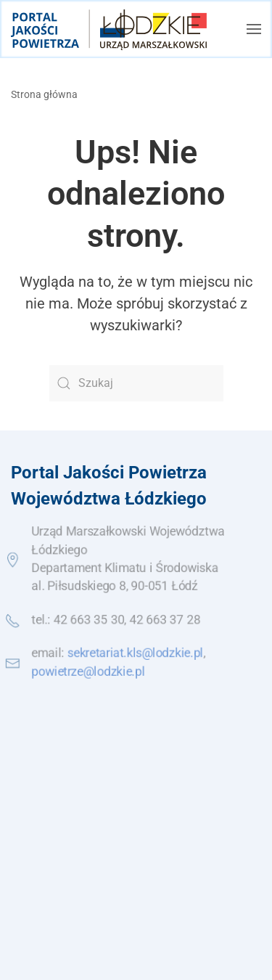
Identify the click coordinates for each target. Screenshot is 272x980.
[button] (254, 29)
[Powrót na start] (109, 29)
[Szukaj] (136, 383)
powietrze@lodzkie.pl (87, 672)
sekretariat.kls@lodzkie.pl (135, 654)
